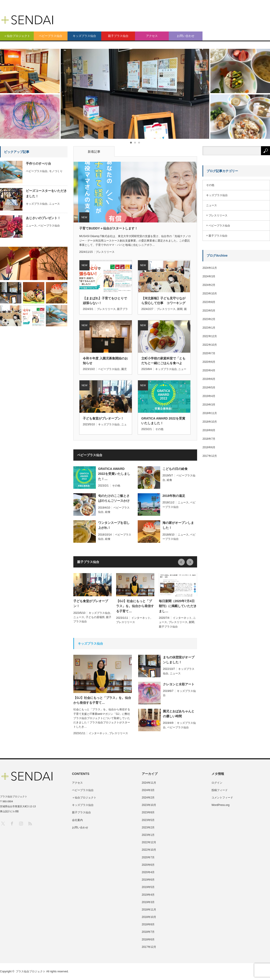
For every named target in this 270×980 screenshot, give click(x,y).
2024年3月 (209, 276)
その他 (159, 429)
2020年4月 (209, 370)
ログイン (217, 783)
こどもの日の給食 (175, 469)
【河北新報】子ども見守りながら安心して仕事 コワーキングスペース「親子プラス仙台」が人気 (163, 301)
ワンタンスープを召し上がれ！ (114, 525)
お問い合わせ (186, 36)
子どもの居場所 (95, 617)
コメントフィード (222, 798)
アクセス (152, 36)
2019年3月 (209, 405)
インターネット (141, 618)
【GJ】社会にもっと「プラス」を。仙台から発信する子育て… (135, 606)
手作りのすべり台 (38, 164)
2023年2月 (209, 319)
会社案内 (77, 820)
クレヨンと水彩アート (179, 684)
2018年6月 (209, 447)
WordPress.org (220, 805)
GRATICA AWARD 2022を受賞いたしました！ (163, 421)
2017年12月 (210, 456)
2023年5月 (209, 311)
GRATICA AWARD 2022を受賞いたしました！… (114, 474)
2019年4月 (209, 396)
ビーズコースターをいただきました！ (46, 193)
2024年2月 (209, 285)
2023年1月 (209, 328)
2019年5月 (209, 388)
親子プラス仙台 (118, 36)
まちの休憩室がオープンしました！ (179, 660)
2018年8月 (209, 430)
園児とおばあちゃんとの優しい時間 (179, 714)
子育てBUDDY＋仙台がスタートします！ (108, 228)
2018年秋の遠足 (174, 496)
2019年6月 (209, 379)
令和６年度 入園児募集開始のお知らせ (105, 361)
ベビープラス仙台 (51, 36)
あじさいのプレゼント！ (43, 218)
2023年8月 (209, 302)
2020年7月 (209, 353)
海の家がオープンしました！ (178, 525)
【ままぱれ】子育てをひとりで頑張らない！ (105, 301)
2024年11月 (210, 268)
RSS (30, 823)
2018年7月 (209, 439)
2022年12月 (210, 336)
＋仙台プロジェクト (17, 36)
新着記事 (94, 152)
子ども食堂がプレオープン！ (103, 418)
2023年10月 (210, 294)
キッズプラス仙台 (84, 36)
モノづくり (56, 171)
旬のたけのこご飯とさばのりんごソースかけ (114, 498)
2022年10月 (210, 345)
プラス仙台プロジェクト (31, 971)
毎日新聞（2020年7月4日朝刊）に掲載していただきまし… (178, 606)
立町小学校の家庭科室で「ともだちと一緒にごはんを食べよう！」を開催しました (163, 361)
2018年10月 (210, 422)
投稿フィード (220, 790)
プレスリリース (105, 252)
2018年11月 (210, 413)
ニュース (183, 502)
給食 (169, 480)
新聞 (180, 309)
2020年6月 (209, 362)
